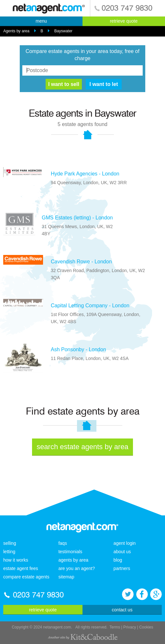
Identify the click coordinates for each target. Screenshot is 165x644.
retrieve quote (124, 21)
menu (41, 21)
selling (10, 543)
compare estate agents (26, 577)
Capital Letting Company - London (90, 306)
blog (118, 560)
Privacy (130, 627)
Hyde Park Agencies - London (85, 174)
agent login (125, 543)
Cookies (146, 627)
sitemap (66, 577)
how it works (16, 560)
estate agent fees (21, 568)
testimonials (70, 552)
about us (122, 552)
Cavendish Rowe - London (81, 262)
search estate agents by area (82, 447)
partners (122, 568)
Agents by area (16, 31)
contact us (122, 610)
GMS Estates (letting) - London (77, 218)
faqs (62, 543)
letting (9, 552)
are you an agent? (77, 568)
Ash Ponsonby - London (78, 349)
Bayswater (63, 31)
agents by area (73, 560)
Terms (115, 627)
